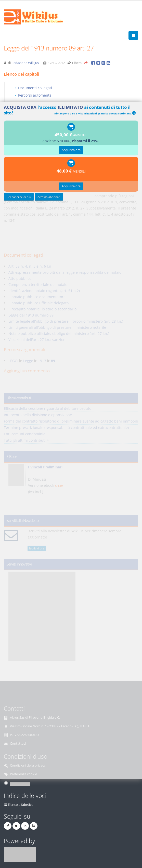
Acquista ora (71, 150)
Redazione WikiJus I (26, 63)
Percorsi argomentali (36, 95)
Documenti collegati (35, 88)
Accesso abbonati (49, 197)
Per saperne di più (19, 197)
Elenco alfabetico (21, 805)
